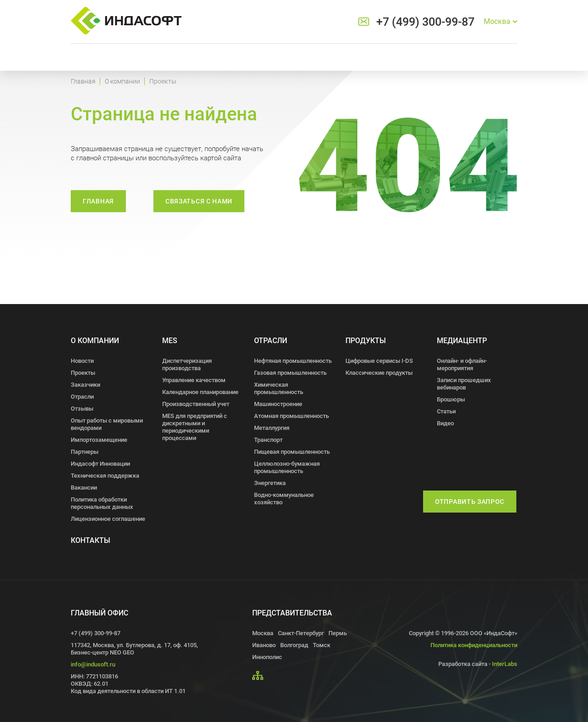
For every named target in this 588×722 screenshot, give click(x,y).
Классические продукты (379, 373)
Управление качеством (194, 380)
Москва (263, 633)
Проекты (83, 373)
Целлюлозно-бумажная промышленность (287, 467)
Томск (322, 645)
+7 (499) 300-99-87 (425, 22)
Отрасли (82, 397)
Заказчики (85, 385)
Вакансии (84, 488)
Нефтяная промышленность (293, 361)
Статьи (446, 411)
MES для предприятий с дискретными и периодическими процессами (195, 427)
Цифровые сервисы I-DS (379, 361)
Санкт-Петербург (301, 633)
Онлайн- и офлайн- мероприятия (462, 364)
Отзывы (82, 409)
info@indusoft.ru (93, 664)
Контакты (90, 540)
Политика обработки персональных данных (102, 503)
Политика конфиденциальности (474, 645)
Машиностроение (278, 404)
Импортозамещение (99, 440)
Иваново (264, 645)
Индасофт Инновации (100, 464)
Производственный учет (196, 404)
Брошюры (451, 399)
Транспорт (268, 440)
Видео (445, 423)
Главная (83, 81)
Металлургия (272, 428)
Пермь (338, 633)
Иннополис (267, 657)
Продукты (366, 341)
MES (170, 341)
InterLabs (505, 664)
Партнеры (85, 452)
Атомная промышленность (291, 416)
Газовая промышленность (290, 373)
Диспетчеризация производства (187, 364)
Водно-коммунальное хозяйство (284, 499)
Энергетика (270, 483)
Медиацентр (462, 341)
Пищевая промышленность (292, 452)
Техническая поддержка (105, 476)
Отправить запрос (470, 502)
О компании (122, 81)
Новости (82, 361)
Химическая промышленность (279, 388)
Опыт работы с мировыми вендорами (107, 424)
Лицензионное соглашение (108, 519)
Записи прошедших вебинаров (464, 384)
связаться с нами (199, 201)
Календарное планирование (200, 392)
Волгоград (294, 645)
